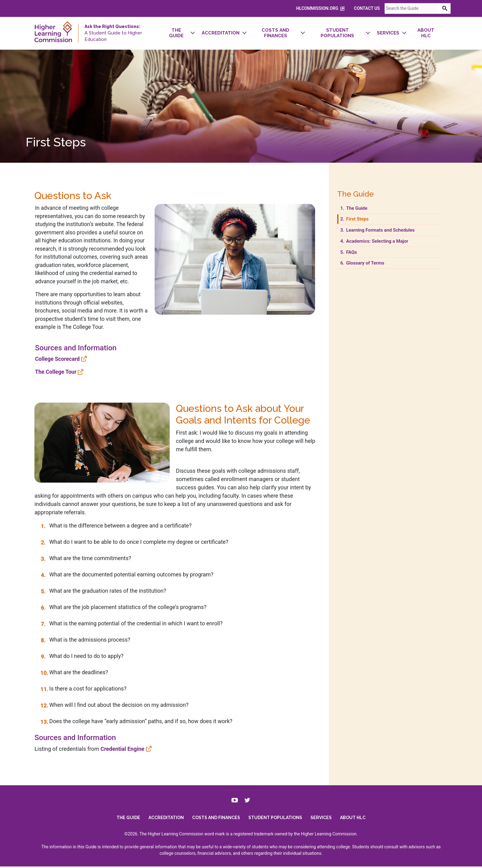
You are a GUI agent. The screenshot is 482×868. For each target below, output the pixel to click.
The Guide (361, 212)
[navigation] (302, 33)
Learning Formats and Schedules (385, 233)
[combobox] (426, 8)
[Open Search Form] (453, 8)
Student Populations (275, 819)
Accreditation (166, 819)
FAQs (356, 255)
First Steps (362, 223)
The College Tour (47, 378)
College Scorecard (49, 365)
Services (321, 819)
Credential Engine (113, 747)
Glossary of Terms (370, 266)
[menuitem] (171, 33)
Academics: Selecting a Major (381, 245)
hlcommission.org (329, 8)
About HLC (353, 819)
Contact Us (376, 8)
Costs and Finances (216, 819)
